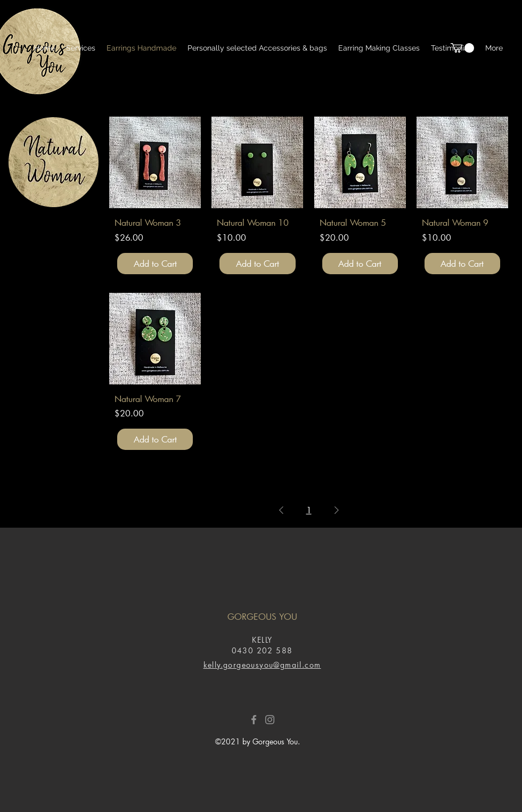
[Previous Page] (281, 510)
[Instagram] (270, 720)
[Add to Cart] (155, 264)
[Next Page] (337, 510)
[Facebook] (254, 720)
